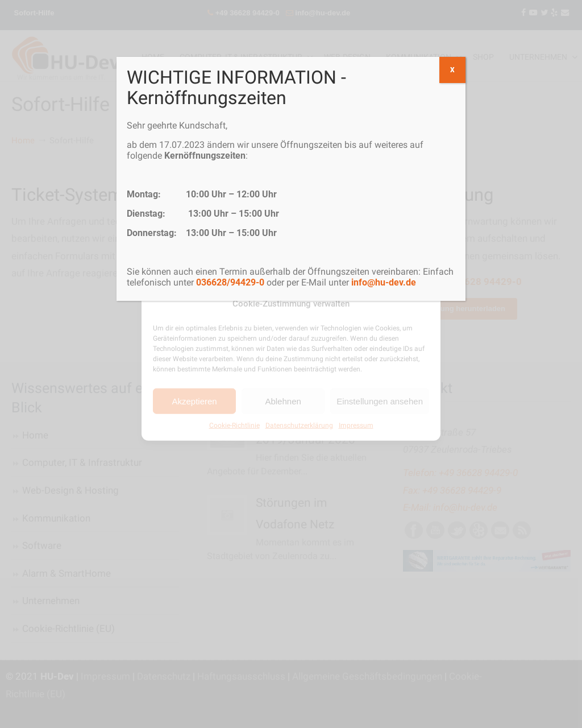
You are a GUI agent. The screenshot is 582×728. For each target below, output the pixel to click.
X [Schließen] (452, 70)
